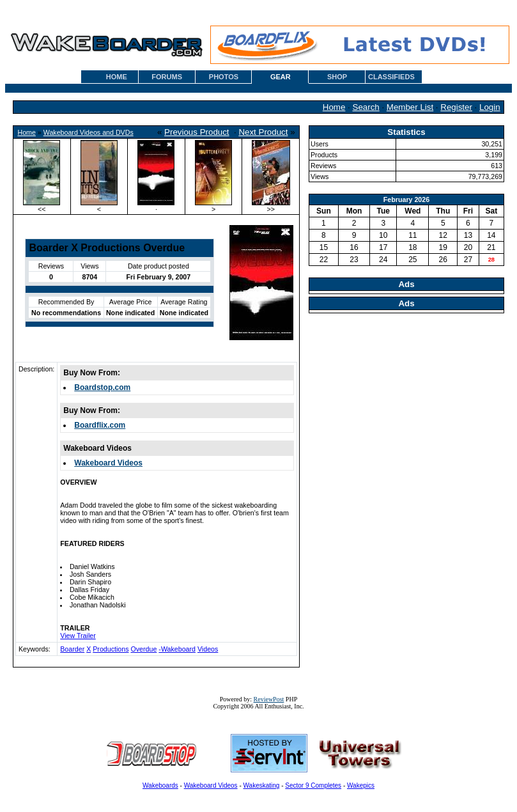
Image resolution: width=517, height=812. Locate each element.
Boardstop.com (102, 387)
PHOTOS (224, 77)
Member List (410, 107)
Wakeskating (262, 785)
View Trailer (78, 636)
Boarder (72, 649)
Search (366, 107)
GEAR (281, 77)
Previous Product (197, 132)
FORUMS (167, 77)
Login (490, 107)
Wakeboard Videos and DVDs (89, 132)
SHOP (337, 77)
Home (334, 107)
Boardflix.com (100, 425)
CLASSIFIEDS (391, 77)
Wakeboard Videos (108, 463)
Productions (111, 649)
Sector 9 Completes (313, 785)
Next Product (263, 132)
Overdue (143, 649)
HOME (117, 77)
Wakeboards (160, 785)
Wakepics (361, 785)
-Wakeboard (177, 649)
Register (456, 107)
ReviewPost (269, 699)
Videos (208, 649)
